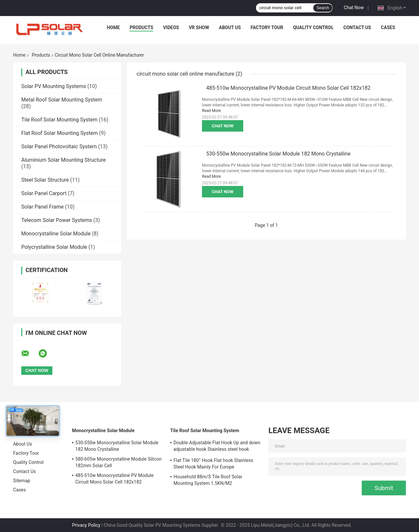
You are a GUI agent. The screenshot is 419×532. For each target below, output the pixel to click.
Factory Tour (267, 28)
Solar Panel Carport (44, 193)
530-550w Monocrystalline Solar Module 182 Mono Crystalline (278, 154)
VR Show (199, 28)
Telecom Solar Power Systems (57, 220)
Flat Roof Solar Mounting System (60, 133)
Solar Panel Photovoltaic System (59, 147)
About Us (230, 28)
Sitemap (22, 481)
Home (113, 28)
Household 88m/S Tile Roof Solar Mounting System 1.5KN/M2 (208, 480)
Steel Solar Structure (45, 180)
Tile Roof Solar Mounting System (59, 120)
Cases (388, 28)
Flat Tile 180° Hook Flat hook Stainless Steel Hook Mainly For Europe (213, 464)
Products (141, 28)
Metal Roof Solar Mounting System (62, 100)
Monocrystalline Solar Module (56, 234)
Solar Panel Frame (42, 207)
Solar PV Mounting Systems (54, 86)
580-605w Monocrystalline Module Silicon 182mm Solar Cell (118, 462)
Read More (211, 111)
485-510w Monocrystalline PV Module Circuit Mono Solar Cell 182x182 (288, 88)
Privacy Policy (86, 525)
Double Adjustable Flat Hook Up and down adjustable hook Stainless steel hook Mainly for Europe (217, 447)
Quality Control (313, 28)
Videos (171, 28)
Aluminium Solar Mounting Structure (64, 160)
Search (323, 8)
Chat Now (354, 8)
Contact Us (357, 28)
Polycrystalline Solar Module (54, 247)
